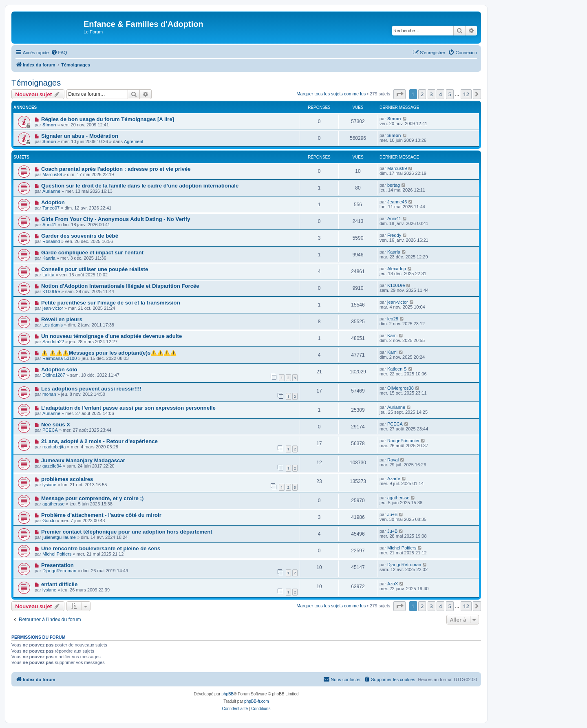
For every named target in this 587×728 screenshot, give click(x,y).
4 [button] (440, 94)
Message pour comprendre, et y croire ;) (92, 498)
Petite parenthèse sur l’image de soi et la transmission (111, 303)
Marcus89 (52, 174)
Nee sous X (56, 425)
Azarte (394, 479)
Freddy (394, 235)
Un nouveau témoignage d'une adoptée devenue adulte (111, 336)
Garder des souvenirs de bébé (80, 236)
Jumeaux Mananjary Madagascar (83, 460)
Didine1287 (54, 375)
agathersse (53, 504)
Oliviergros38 (401, 388)
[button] (399, 94)
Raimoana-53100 (60, 358)
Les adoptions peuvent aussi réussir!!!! (91, 389)
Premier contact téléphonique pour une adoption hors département (127, 532)
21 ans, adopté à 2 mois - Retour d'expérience (99, 441)
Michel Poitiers (57, 554)
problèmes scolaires (67, 479)
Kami (392, 335)
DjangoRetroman (59, 571)
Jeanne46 (397, 202)
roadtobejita (54, 447)
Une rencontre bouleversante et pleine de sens (101, 548)
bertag (394, 185)
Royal (393, 460)
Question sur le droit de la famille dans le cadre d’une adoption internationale (140, 186)
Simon (49, 125)
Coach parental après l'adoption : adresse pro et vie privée (116, 169)
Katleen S (397, 369)
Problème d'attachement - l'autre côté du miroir (101, 515)
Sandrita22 (53, 342)
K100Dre (51, 291)
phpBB (227, 694)
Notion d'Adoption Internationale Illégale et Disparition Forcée (120, 286)
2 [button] (422, 94)
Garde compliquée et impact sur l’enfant (92, 253)
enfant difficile (59, 584)
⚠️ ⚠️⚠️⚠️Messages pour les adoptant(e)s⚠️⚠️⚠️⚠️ (109, 353)
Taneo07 (51, 208)
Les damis (53, 325)
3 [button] (431, 94)
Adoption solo (59, 370)
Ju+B (392, 514)
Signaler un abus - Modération (80, 136)
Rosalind (51, 241)
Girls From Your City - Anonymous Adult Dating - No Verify (116, 219)
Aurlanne (51, 191)
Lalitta (48, 275)
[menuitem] (59, 53)
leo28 (393, 319)
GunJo (49, 521)
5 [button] (450, 94)
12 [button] (466, 94)
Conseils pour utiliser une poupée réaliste (95, 269)
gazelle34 (52, 466)
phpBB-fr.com (257, 701)
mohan (49, 394)
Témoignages (36, 83)
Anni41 (49, 225)
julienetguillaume (59, 537)
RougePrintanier (404, 441)
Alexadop (397, 269)
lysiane (49, 485)
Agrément (134, 141)
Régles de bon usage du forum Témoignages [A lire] (108, 119)
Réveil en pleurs (62, 319)
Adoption (53, 202)
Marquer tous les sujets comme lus (331, 94)
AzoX (393, 584)
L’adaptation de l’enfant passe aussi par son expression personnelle (128, 408)
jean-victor (53, 308)
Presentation (57, 565)
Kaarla (49, 258)
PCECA (50, 430)
